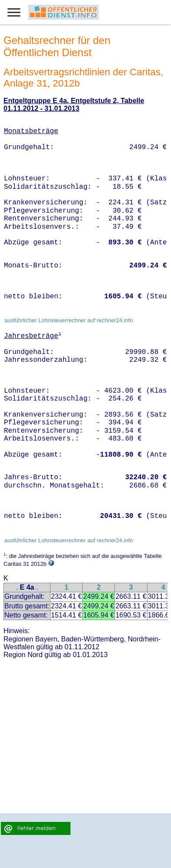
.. (17, 588)
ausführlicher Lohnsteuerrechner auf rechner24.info (69, 320)
